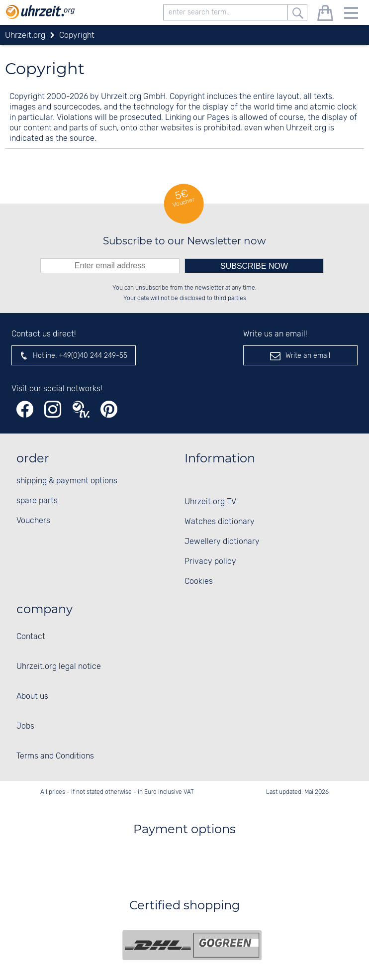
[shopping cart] (325, 15)
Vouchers (33, 521)
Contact (31, 637)
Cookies (199, 582)
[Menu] (351, 15)
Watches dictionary (220, 522)
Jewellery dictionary (222, 542)
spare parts (37, 501)
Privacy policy (210, 562)
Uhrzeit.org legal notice (59, 667)
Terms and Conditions (55, 756)
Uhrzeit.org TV (210, 502)
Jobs (25, 726)
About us (32, 697)
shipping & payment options (67, 481)
